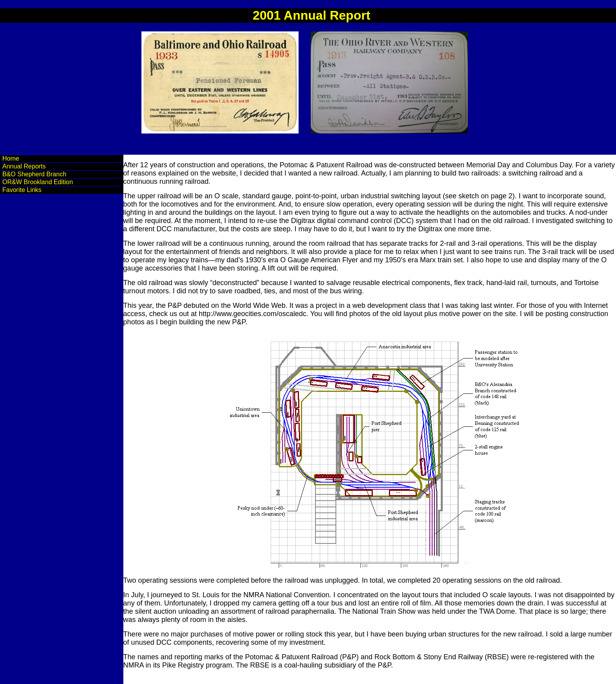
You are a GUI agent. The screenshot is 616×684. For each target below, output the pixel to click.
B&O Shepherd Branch (34, 174)
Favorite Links (22, 190)
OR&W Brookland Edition (38, 182)
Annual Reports (24, 166)
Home (11, 158)
